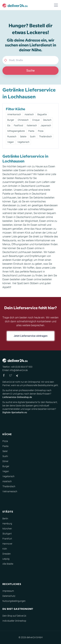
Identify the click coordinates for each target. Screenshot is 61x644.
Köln (5, 549)
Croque (36, 120)
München (7, 529)
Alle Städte (8, 564)
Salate (23, 136)
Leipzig (6, 559)
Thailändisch (45, 136)
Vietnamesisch (10, 491)
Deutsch (47, 120)
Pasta (31, 131)
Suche (30, 71)
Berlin (5, 519)
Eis (9, 125)
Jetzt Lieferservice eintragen (31, 336)
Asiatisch (29, 114)
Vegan (11, 142)
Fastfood (18, 125)
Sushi (33, 136)
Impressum (8, 591)
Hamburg (7, 524)
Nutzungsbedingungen (14, 601)
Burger (11, 120)
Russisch (12, 136)
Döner (5, 461)
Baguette (42, 114)
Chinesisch (23, 120)
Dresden (7, 554)
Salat (5, 451)
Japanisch (46, 125)
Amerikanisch (14, 114)
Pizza (41, 131)
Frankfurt (7, 539)
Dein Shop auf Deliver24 (14, 616)
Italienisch (32, 125)
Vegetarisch (23, 142)
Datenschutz (9, 596)
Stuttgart (7, 534)
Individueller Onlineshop (14, 621)
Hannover (7, 544)
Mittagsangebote (16, 131)
